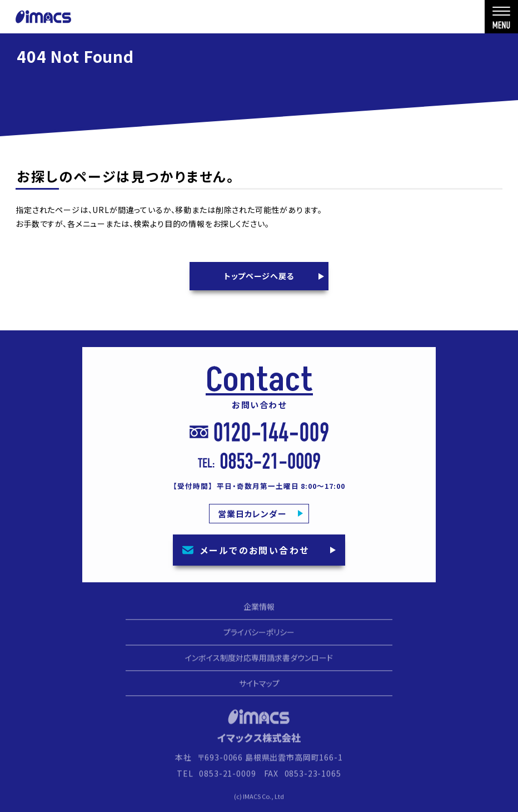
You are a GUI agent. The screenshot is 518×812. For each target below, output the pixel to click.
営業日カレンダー (252, 514)
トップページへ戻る (259, 276)
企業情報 (259, 611)
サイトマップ (259, 687)
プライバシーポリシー (259, 636)
